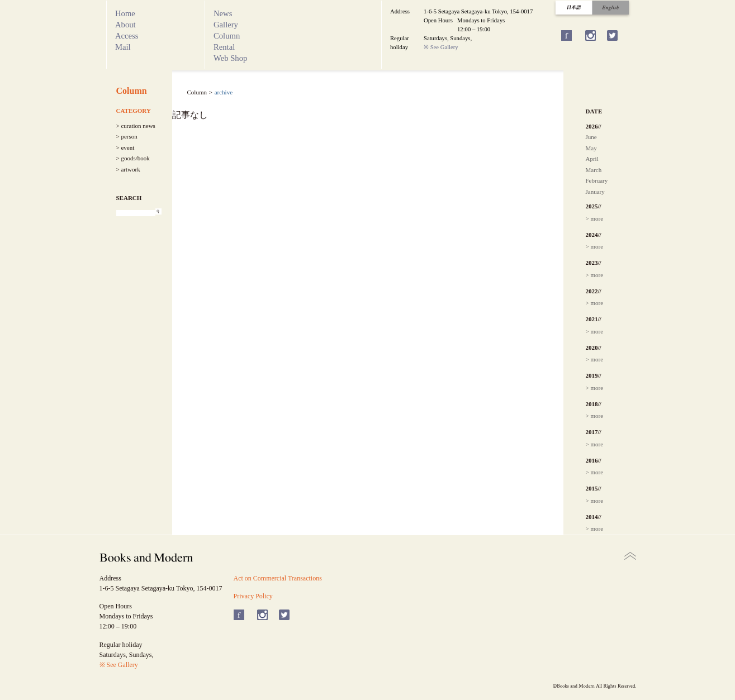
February (597, 180)
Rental (224, 47)
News (223, 13)
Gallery (226, 25)
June (591, 137)
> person (127, 136)
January (595, 192)
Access (127, 36)
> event (125, 147)
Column (227, 36)
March (594, 170)
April (592, 159)
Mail (123, 47)
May (591, 148)
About (125, 25)
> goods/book (133, 158)
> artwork (128, 169)
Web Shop (230, 58)
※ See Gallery (441, 47)
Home (125, 13)
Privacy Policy (253, 596)
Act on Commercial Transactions (278, 578)
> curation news (136, 126)
